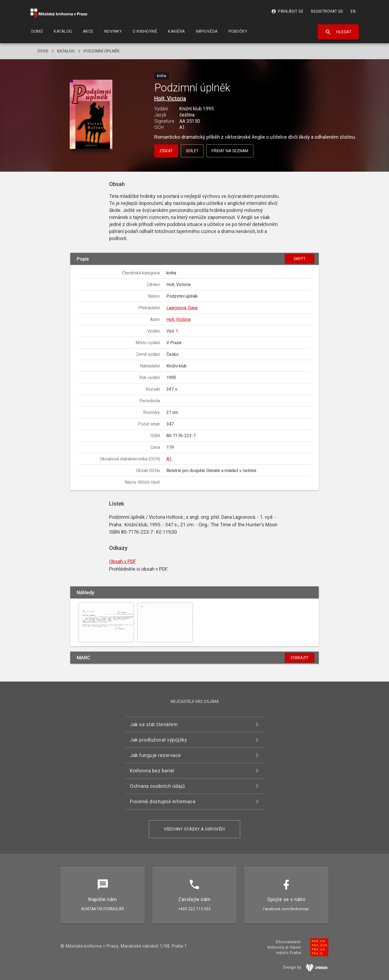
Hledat (338, 32)
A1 (169, 459)
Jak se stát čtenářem (154, 724)
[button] (91, 115)
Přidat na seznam (230, 151)
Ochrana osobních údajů (157, 786)
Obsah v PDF (123, 561)
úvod (43, 51)
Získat (166, 151)
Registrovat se (327, 11)
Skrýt (300, 259)
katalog (66, 51)
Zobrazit (300, 658)
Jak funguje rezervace (155, 755)
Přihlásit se (287, 11)
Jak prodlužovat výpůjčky (158, 740)
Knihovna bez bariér (152, 771)
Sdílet (192, 151)
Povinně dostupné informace (163, 801)
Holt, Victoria (170, 98)
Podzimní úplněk (101, 51)
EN (353, 11)
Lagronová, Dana (182, 308)
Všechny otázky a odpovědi (195, 829)
